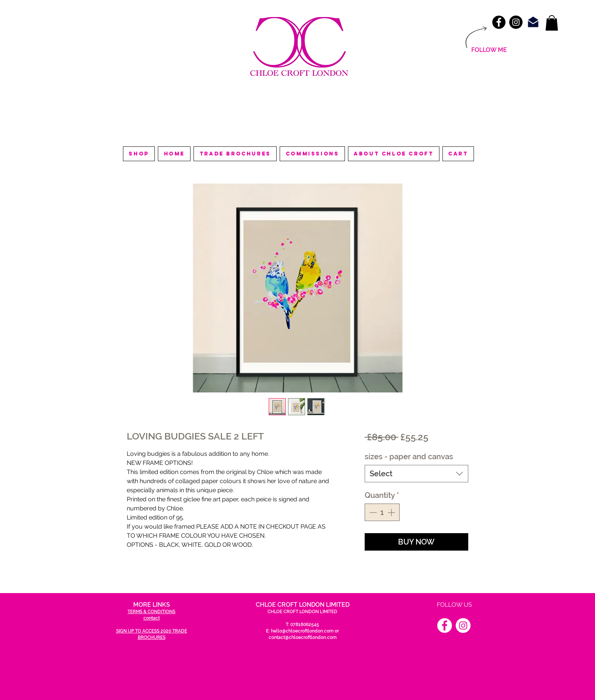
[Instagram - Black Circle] (516, 22)
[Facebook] (445, 625)
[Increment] (392, 512)
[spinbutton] (382, 512)
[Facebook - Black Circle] (499, 22)
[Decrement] (372, 512)
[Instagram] (463, 625)
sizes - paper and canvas (409, 457)
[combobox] (416, 474)
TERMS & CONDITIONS (151, 612)
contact (152, 618)
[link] (552, 23)
